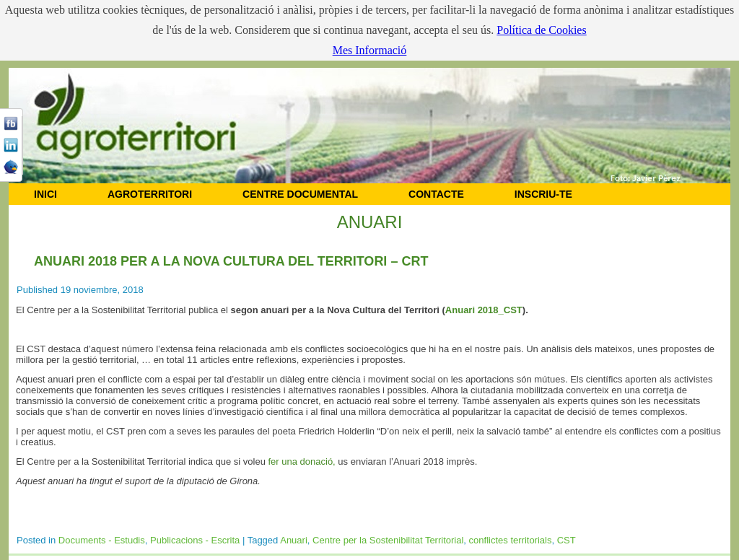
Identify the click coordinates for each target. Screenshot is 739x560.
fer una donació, (302, 461)
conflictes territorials (511, 540)
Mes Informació (370, 50)
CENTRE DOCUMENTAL (300, 194)
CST (567, 540)
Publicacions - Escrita (195, 540)
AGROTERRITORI (150, 194)
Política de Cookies (541, 30)
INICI (45, 194)
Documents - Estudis (102, 540)
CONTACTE (436, 194)
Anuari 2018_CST (484, 310)
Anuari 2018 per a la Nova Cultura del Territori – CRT (231, 261)
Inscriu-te (543, 194)
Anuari (294, 540)
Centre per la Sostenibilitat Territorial (388, 540)
